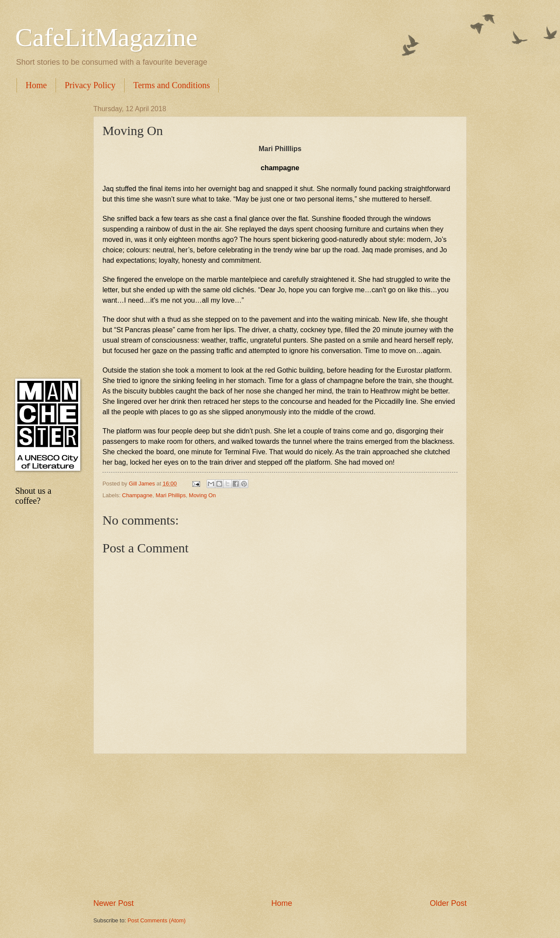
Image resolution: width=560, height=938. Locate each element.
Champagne (137, 495)
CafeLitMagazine (106, 37)
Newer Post (114, 903)
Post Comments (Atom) (157, 920)
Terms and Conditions (171, 85)
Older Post (448, 903)
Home (36, 85)
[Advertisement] (280, 826)
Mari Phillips (170, 495)
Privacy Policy (90, 85)
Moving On (202, 495)
